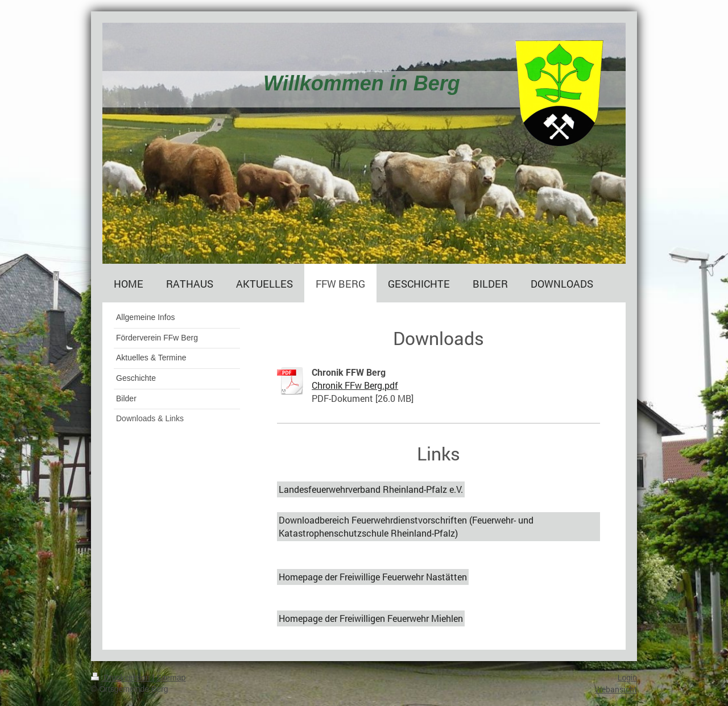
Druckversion (121, 678)
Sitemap (171, 678)
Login (627, 678)
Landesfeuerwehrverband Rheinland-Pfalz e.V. (371, 489)
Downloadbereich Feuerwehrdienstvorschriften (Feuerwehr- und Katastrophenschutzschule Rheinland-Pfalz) (406, 526)
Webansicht (616, 689)
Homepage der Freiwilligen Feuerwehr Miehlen (371, 618)
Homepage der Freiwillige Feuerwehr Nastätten (373, 577)
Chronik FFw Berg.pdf (355, 385)
